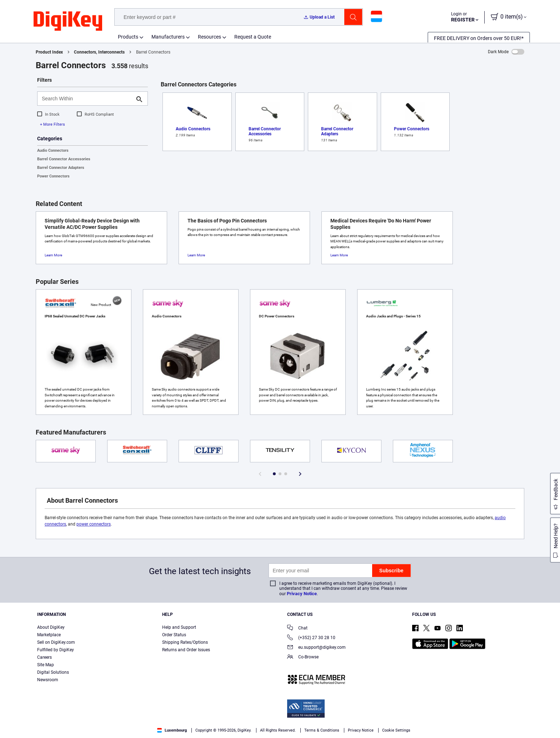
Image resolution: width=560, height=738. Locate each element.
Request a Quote (253, 37)
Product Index (49, 52)
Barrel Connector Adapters (61, 168)
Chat (297, 629)
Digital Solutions (53, 672)
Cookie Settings (396, 730)
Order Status (174, 635)
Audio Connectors (53, 150)
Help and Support (179, 627)
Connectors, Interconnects (99, 52)
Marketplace (49, 635)
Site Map (46, 665)
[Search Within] (87, 99)
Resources (209, 37)
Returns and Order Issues (186, 650)
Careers (44, 657)
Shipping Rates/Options (185, 642)
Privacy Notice (302, 594)
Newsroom (48, 680)
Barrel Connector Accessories (64, 159)
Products (128, 37)
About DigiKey (51, 627)
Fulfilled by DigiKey (56, 650)
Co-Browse (303, 657)
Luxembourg (172, 730)
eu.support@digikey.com (316, 648)
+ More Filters (52, 124)
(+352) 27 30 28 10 (311, 638)
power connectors (94, 524)
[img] (68, 21)
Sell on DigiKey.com (56, 642)
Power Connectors (53, 176)
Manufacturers (168, 37)
